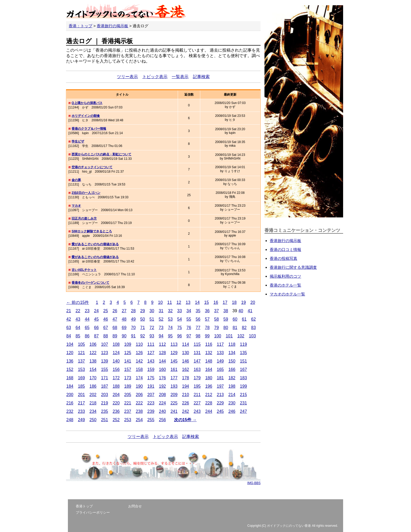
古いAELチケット (84, 270)
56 (198, 319)
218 (93, 403)
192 (162, 386)
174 (139, 378)
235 (104, 411)
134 (232, 353)
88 (106, 336)
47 (115, 319)
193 (174, 386)
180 (209, 378)
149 (220, 361)
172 (116, 378)
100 (218, 336)
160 (162, 369)
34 (189, 311)
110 (139, 344)
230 (232, 403)
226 (186, 403)
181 (220, 378)
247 (243, 411)
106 (93, 344)
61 (244, 319)
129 (174, 353)
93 (152, 336)
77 (198, 328)
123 (104, 353)
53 (170, 319)
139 (104, 361)
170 (93, 378)
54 (180, 319)
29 (143, 311)
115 (197, 344)
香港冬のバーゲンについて (90, 283)
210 (186, 395)
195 (197, 386)
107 (104, 344)
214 (232, 395)
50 (143, 319)
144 (162, 361)
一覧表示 (180, 77)
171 (104, 378)
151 (243, 361)
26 (115, 311)
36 (207, 311)
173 (128, 378)
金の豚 (76, 180)
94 (161, 336)
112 (162, 344)
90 (124, 336)
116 (209, 344)
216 (70, 403)
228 (209, 403)
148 (209, 361)
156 (116, 369)
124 (116, 353)
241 (174, 411)
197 (220, 386)
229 (220, 403)
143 (151, 361)
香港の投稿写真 (283, 258)
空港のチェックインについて (92, 167)
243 (197, 411)
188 (116, 386)
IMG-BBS (254, 483)
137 (81, 361)
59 (226, 319)
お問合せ (135, 506)
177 (174, 378)
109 (128, 344)
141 (128, 361)
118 (232, 344)
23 (87, 311)
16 (216, 302)
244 (209, 411)
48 (124, 319)
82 (244, 328)
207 (151, 395)
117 (220, 344)
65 (87, 328)
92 (143, 336)
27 (124, 311)
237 (128, 411)
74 (170, 328)
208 (162, 395)
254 (139, 420)
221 (128, 403)
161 (174, 369)
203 (104, 395)
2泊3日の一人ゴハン (86, 193)
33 (180, 311)
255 (151, 420)
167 (243, 369)
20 (253, 302)
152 (70, 369)
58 (217, 319)
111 (151, 344)
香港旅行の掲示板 (112, 26)
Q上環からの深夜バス (87, 103)
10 (160, 302)
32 (170, 311)
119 (243, 344)
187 (104, 386)
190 (139, 386)
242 (186, 411)
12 (179, 302)
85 (78, 336)
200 (70, 395)
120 (70, 353)
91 (133, 336)
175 (151, 378)
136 (70, 361)
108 (116, 344)
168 (70, 378)
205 (128, 395)
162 (186, 369)
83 (253, 328)
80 (226, 328)
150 (232, 361)
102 (241, 336)
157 (128, 369)
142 (139, 361)
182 (232, 378)
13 (188, 302)
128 (162, 353)
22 (78, 311)
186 (93, 386)
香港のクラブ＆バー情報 (89, 129)
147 (197, 361)
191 (151, 386)
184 (70, 386)
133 (220, 353)
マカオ (76, 206)
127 (151, 353)
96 (180, 336)
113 (174, 344)
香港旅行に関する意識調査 (293, 267)
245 (220, 411)
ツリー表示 (127, 77)
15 (207, 302)
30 (152, 311)
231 (243, 403)
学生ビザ (78, 141)
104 (70, 344)
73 (161, 328)
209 (174, 395)
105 (81, 344)
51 (152, 319)
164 (209, 369)
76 (189, 328)
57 (207, 319)
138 (93, 361)
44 (87, 319)
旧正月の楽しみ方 (84, 218)
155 (104, 369)
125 (128, 353)
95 (170, 336)
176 (162, 378)
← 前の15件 (78, 302)
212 (209, 395)
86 (87, 336)
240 (162, 411)
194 (186, 386)
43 (78, 319)
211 (197, 395)
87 (96, 336)
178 (186, 378)
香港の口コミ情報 (285, 249)
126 (139, 353)
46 (106, 319)
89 (115, 336)
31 (161, 311)
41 (250, 311)
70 (133, 328)
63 (69, 328)
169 (81, 378)
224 (162, 403)
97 (189, 336)
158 (139, 369)
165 (220, 369)
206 (139, 395)
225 (174, 403)
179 (197, 378)
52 (161, 319)
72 (152, 328)
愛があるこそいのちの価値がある (95, 244)
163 (197, 369)
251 (104, 420)
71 (143, 328)
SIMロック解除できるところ (92, 231)
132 (209, 353)
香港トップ (84, 506)
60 (235, 319)
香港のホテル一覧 (285, 285)
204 (116, 395)
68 (115, 328)
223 (151, 403)
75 (180, 328)
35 (198, 311)
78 (207, 328)
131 (197, 353)
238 (139, 411)
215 (243, 395)
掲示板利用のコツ (285, 276)
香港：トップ (80, 26)
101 (229, 336)
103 (252, 336)
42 (69, 319)
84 (69, 336)
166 (232, 369)
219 (104, 403)
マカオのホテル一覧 (287, 294)
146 (186, 361)
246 (232, 411)
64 (78, 328)
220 (116, 403)
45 (96, 319)
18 (234, 302)
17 (225, 302)
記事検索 (201, 77)
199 (243, 386)
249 (81, 420)
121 (81, 353)
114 (186, 344)
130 (186, 353)
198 (232, 386)
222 (139, 403)
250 (93, 420)
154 (93, 369)
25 (106, 311)
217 (81, 403)
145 (174, 361)
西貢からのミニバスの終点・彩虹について (101, 154)
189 (128, 386)
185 (81, 386)
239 (151, 411)
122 (93, 353)
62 (253, 319)
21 (69, 311)
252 (116, 420)
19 (244, 302)
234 (93, 411)
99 (207, 336)
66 (96, 328)
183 (243, 378)
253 (128, 420)
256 (162, 420)
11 (170, 302)
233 (81, 411)
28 (133, 311)
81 (235, 328)
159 (151, 369)
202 (93, 395)
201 (81, 395)
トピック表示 (155, 77)
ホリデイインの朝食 (86, 116)
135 (243, 353)
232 (70, 411)
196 (209, 386)
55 (189, 319)
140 (116, 361)
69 (124, 328)
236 (116, 411)
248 (70, 420)
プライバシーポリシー (93, 512)
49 (133, 319)
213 (220, 395)
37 (217, 311)
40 (241, 311)
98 (198, 336)
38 (226, 311)
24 (96, 311)
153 (81, 369)
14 (197, 302)
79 (217, 328)
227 (197, 403)
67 (106, 328)
